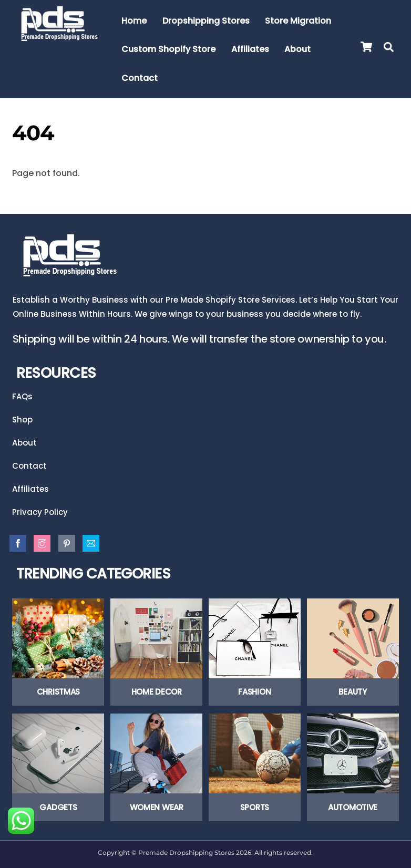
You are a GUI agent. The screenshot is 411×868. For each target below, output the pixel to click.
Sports (255, 807)
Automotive (353, 807)
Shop (22, 419)
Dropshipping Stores (206, 21)
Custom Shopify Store (168, 49)
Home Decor (157, 692)
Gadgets (58, 807)
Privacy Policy (40, 513)
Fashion (254, 692)
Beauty (352, 692)
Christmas (58, 692)
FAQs (22, 396)
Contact (140, 78)
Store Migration (298, 21)
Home (134, 21)
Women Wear (157, 807)
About (297, 49)
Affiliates (250, 49)
